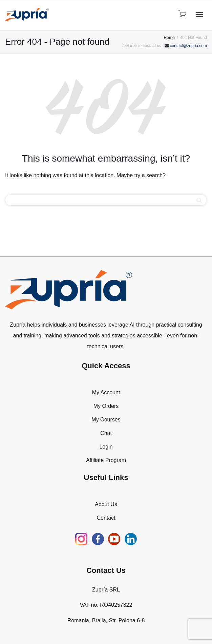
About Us (106, 504)
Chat (106, 433)
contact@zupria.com (188, 46)
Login (106, 447)
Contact (106, 518)
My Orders (106, 406)
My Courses (106, 420)
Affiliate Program (106, 460)
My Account (106, 392)
